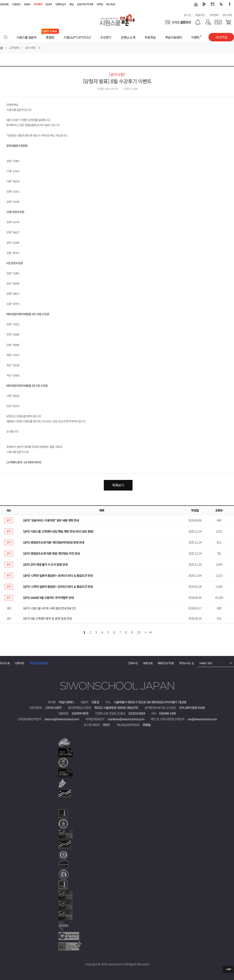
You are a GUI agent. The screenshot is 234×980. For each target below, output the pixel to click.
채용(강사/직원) (166, 663)
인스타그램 (213, 4)
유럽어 (27, 4)
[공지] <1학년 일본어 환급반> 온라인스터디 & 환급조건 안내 (58, 587)
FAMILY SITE (206, 663)
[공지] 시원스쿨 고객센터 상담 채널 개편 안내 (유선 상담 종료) (58, 531)
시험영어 (16, 4)
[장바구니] (228, 22)
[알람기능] (198, 22)
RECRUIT (111, 4)
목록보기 (118, 485)
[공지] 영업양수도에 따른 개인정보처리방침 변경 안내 (54, 542)
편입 (71, 4)
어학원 (100, 4)
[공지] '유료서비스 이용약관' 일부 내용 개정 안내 (51, 520)
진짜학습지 (61, 4)
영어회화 (4, 4)
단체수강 (133, 663)
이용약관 (19, 663)
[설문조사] (178, 22)
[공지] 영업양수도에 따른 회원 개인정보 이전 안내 (51, 553)
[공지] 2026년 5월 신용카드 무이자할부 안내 (48, 598)
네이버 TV (204, 4)
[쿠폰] (218, 22)
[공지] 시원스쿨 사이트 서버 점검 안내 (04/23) (49, 608)
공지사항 (227, 15)
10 (139, 632)
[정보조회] (132, 708)
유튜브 (196, 4)
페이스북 (230, 4)
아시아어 (38, 4)
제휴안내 (148, 663)
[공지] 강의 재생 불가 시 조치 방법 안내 (45, 564)
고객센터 (214, 15)
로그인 (188, 15)
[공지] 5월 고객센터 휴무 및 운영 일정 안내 (47, 618)
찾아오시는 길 (186, 663)
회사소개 (5, 663)
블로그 (221, 4)
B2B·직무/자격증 (85, 4)
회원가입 (200, 15)
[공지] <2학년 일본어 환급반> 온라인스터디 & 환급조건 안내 (58, 575)
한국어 (49, 4)
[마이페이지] (208, 22)
